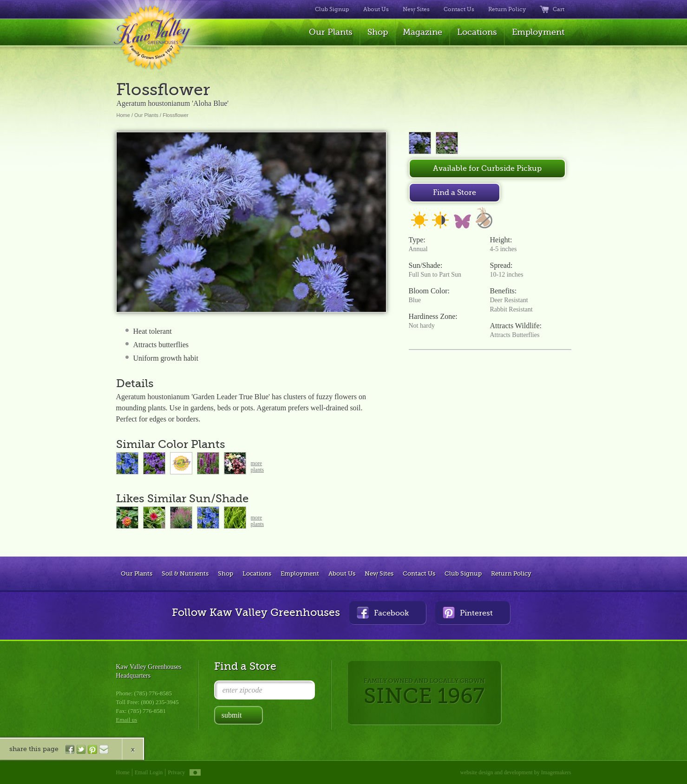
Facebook (383, 612)
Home (123, 115)
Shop (378, 32)
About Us (376, 9)
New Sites (416, 9)
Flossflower (176, 115)
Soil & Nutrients (185, 573)
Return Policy (507, 9)
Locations (477, 32)
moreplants (258, 467)
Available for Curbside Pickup (487, 168)
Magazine (422, 32)
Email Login (149, 772)
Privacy (177, 772)
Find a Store (455, 193)
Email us (127, 720)
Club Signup (332, 9)
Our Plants (331, 32)
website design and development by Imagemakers (516, 772)
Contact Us (459, 9)
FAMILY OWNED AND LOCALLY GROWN (424, 693)
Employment (538, 32)
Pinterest (468, 612)
